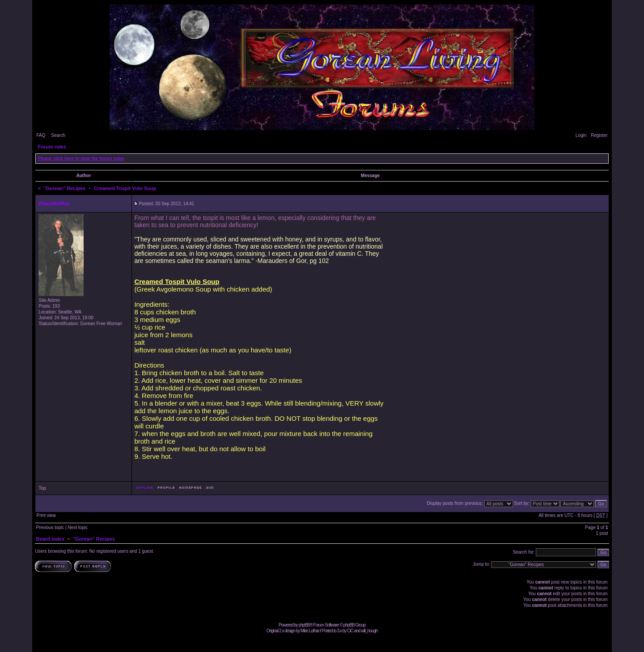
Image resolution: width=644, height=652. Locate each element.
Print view (46, 515)
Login (581, 135)
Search (58, 135)
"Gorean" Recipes (64, 188)
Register (599, 135)
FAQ (41, 135)
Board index (50, 539)
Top (42, 488)
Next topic (77, 527)
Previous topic (50, 527)
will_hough (369, 631)
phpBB (304, 625)
